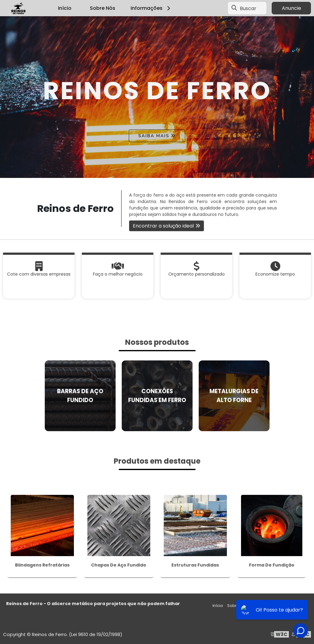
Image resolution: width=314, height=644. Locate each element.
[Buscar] (234, 8)
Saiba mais (154, 136)
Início (65, 8)
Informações (151, 8)
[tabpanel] (157, 97)
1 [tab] (157, 170)
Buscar (248, 8)
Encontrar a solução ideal (163, 226)
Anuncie (291, 8)
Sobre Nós (103, 8)
